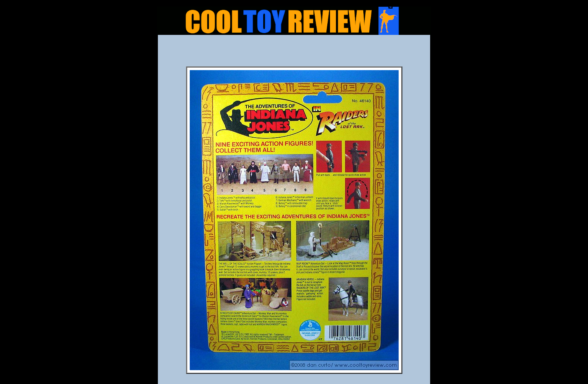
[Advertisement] (294, 53)
